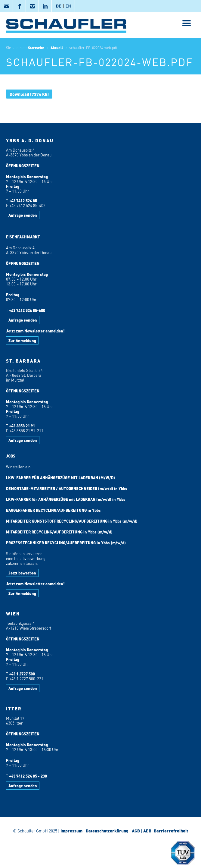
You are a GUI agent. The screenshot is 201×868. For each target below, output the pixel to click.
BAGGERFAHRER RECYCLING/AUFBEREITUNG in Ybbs (53, 510)
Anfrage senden (23, 215)
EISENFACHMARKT (23, 237)
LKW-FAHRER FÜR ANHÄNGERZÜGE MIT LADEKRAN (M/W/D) (60, 478)
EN (68, 6)
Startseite (36, 48)
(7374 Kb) (29, 94)
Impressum (71, 831)
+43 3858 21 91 (22, 426)
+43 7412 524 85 (23, 201)
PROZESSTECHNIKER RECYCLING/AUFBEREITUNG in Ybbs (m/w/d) (66, 543)
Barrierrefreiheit (170, 831)
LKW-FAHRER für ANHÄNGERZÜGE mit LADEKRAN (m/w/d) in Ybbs (66, 499)
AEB (147, 831)
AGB (136, 831)
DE (59, 6)
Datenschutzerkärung (107, 831)
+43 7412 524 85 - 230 (28, 776)
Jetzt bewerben (22, 573)
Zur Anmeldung (22, 340)
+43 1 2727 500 (22, 674)
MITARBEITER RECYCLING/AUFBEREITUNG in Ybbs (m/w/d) (59, 532)
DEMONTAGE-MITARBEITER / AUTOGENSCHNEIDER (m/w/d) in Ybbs (67, 488)
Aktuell (57, 48)
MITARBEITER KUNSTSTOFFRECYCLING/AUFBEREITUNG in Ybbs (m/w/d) (72, 521)
